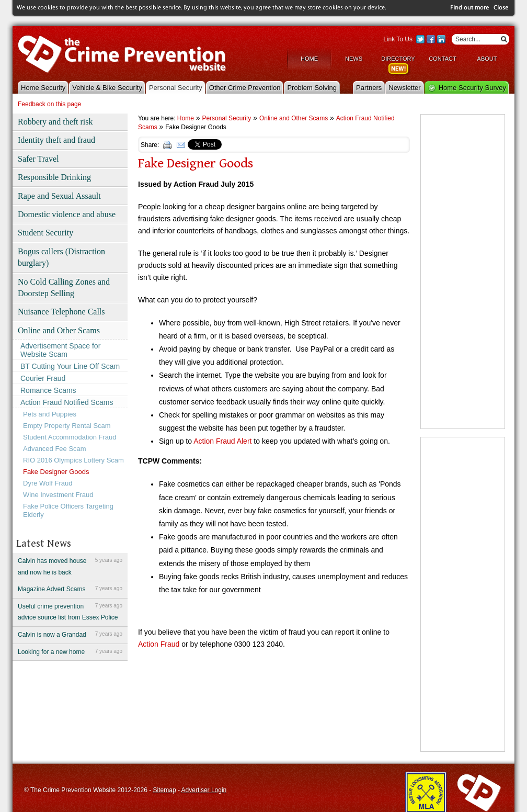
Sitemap (165, 790)
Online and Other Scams (59, 330)
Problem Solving (312, 88)
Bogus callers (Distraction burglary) (61, 257)
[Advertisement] (456, 272)
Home (309, 59)
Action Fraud (159, 644)
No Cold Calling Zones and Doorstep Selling (64, 287)
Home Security (43, 88)
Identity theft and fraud (56, 140)
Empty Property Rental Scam (67, 426)
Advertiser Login (204, 790)
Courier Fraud (43, 378)
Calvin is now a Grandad (70, 634)
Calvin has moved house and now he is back (70, 566)
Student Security (45, 233)
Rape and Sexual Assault (59, 196)
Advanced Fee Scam (55, 449)
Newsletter (404, 88)
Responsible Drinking (54, 177)
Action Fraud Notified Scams (67, 402)
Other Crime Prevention (245, 88)
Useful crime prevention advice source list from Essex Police (70, 611)
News (354, 59)
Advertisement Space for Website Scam (60, 350)
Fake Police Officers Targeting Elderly (68, 510)
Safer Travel (38, 159)
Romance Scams (48, 390)
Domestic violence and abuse (67, 214)
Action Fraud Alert (222, 441)
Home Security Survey (472, 88)
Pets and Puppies (50, 414)
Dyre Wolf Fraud (48, 483)
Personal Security (176, 88)
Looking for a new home (70, 651)
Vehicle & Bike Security (107, 88)
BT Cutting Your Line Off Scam (70, 366)
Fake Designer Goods (56, 472)
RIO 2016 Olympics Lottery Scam (73, 460)
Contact (442, 59)
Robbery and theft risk (55, 122)
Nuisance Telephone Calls (61, 312)
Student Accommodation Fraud (70, 437)
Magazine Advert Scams (70, 589)
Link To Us (398, 39)
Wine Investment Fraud (58, 495)
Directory (398, 59)
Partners (369, 88)
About (487, 59)
